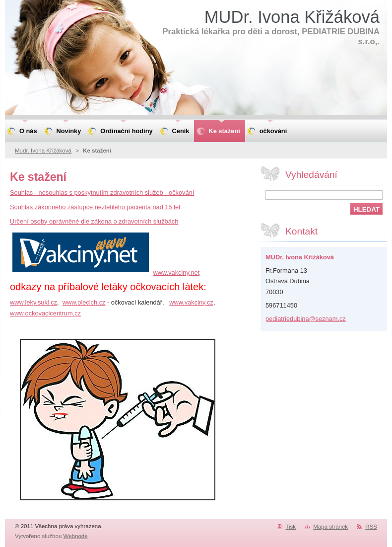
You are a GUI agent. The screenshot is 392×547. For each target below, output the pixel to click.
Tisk (291, 527)
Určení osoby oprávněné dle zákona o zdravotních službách (94, 221)
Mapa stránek (330, 527)
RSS (371, 527)
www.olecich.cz (84, 302)
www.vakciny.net (177, 273)
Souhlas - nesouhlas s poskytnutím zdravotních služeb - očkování (102, 193)
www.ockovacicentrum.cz (45, 313)
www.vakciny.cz (191, 302)
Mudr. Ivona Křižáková (43, 151)
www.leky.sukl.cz (33, 302)
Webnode (76, 536)
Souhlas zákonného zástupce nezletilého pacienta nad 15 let (95, 207)
